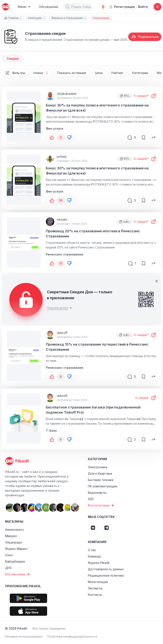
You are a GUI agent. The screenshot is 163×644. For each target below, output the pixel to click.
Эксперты (95, 588)
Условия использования (24, 636)
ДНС (8, 568)
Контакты (95, 595)
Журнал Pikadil (99, 563)
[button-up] (52, 138)
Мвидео (11, 536)
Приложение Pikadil (23, 586)
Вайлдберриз (15, 561)
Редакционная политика (106, 575)
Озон (9, 555)
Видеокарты (97, 493)
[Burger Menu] (24, 7)
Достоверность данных (106, 569)
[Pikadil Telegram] (107, 528)
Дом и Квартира (100, 473)
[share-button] (154, 138)
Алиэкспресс (15, 530)
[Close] (157, 281)
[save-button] (143, 138)
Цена (99, 73)
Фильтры (15, 73)
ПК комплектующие (103, 486)
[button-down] (69, 138)
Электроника (98, 467)
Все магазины (18, 574)
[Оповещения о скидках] (103, 7)
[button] (68, 7)
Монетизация (98, 582)
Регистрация (122, 7)
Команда (94, 556)
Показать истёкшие (72, 73)
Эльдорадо (14, 542)
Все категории (101, 505)
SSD (91, 499)
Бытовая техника (101, 480)
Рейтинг (117, 73)
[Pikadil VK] (93, 528)
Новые (42, 73)
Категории (140, 73)
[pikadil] (6, 7)
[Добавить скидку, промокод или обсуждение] (157, 7)
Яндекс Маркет (17, 549)
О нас (92, 550)
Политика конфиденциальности (72, 636)
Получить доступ (59, 308)
